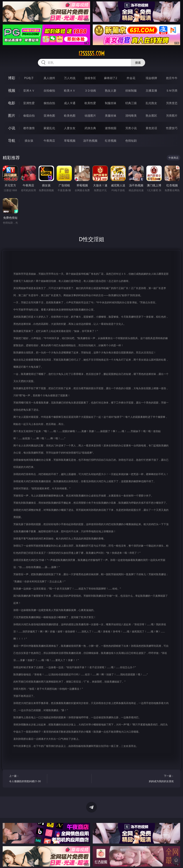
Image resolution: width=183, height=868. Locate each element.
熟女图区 (151, 116)
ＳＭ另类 (172, 91)
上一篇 (27, 779)
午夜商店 (49, 141)
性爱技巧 (172, 128)
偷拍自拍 (49, 103)
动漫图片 (90, 116)
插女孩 (29, 141)
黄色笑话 (151, 128)
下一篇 (156, 779)
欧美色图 (70, 116)
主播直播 (151, 91)
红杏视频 (111, 141)
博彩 (12, 78)
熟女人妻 (111, 91)
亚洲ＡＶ (29, 91)
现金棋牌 (151, 78)
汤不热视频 (90, 141)
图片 (12, 115)
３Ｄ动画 (90, 91)
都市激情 (29, 128)
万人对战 (70, 78)
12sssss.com (91, 53)
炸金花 (131, 78)
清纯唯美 (131, 116)
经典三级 (131, 103)
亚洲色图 (49, 116)
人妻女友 (70, 128)
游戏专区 (90, 78)
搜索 (138, 63)
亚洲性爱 (29, 103)
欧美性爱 (90, 103)
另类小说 (131, 128)
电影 (12, 103)
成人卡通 (70, 103)
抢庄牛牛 (172, 78)
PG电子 (29, 78)
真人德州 (49, 78)
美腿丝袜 (111, 116)
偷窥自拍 (29, 116)
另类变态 (172, 103)
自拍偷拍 (49, 91)
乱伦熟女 (151, 103)
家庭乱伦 (49, 128)
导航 (12, 140)
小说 (12, 128)
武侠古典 (90, 128)
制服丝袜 (111, 103)
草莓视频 (70, 141)
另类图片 (172, 116)
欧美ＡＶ (70, 91)
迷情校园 (111, 128)
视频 (12, 90)
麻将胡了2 (111, 78)
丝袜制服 (131, 91)
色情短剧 (131, 141)
